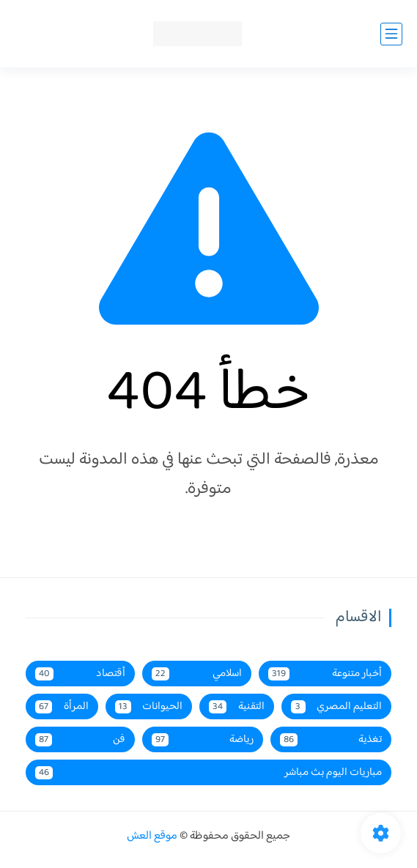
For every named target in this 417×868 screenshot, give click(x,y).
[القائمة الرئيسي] (391, 34)
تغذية (331, 739)
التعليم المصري (337, 706)
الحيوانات (149, 706)
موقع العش (152, 836)
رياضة (203, 739)
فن (80, 739)
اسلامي (196, 674)
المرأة (62, 706)
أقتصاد (80, 674)
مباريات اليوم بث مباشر (208, 772)
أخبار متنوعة (325, 674)
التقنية (237, 706)
